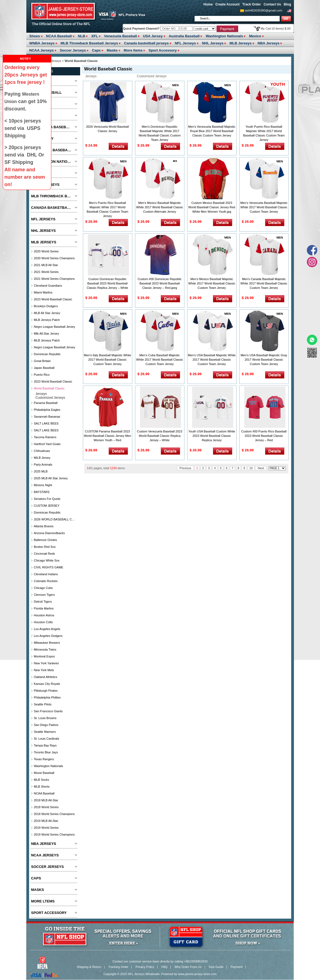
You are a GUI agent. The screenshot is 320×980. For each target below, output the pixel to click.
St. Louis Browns (45, 718)
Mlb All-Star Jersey (46, 334)
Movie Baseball (44, 773)
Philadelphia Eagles (47, 410)
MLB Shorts (42, 787)
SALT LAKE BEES (46, 423)
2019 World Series (46, 828)
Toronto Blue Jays (46, 752)
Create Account (228, 4)
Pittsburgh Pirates (46, 691)
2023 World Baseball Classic (53, 299)
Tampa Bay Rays (45, 745)
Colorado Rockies (46, 581)
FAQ (164, 967)
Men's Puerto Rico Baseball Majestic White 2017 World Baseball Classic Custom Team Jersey (107, 209)
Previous (185, 468)
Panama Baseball (46, 403)
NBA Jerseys (269, 43)
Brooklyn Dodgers (46, 306)
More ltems (133, 50)
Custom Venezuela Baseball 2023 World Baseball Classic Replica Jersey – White (160, 436)
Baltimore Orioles (45, 540)
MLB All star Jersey (47, 313)
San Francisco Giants (48, 711)
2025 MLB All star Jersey (51, 478)
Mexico (255, 36)
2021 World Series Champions (54, 279)
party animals (43, 465)
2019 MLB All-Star (46, 821)
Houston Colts (43, 622)
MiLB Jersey (42, 458)
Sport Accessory (163, 50)
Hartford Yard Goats (47, 444)
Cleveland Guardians (48, 286)
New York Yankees (46, 663)
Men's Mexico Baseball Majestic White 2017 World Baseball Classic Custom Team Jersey (212, 283)
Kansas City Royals (47, 684)
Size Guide (216, 967)
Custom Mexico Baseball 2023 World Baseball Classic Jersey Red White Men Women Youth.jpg (212, 207)
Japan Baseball (44, 368)
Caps (96, 50)
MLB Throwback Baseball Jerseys (89, 43)
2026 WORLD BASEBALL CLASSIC (55, 519)
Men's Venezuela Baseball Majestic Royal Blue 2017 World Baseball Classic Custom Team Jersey (212, 131)
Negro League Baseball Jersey (54, 327)
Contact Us (272, 4)
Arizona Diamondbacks (49, 533)
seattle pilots (43, 704)
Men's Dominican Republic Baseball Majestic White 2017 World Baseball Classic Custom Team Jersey (160, 133)
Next (261, 468)
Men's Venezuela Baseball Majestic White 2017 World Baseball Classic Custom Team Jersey (264, 207)
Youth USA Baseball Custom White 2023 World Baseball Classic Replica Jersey (212, 436)
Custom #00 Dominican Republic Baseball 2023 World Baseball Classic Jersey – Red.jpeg (159, 283)
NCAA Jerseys (42, 50)
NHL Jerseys (213, 43)
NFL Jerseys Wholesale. (144, 974)
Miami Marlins (43, 292)
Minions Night (43, 485)
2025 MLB (41, 471)
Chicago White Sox (47, 560)
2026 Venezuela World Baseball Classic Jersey (108, 129)
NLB (82, 36)
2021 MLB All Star (46, 265)
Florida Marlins (44, 608)
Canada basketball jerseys (146, 43)
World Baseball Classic (49, 388)
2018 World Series (46, 807)
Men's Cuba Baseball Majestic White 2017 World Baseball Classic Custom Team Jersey (160, 360)
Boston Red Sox (45, 547)
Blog (287, 4)
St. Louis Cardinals (46, 739)
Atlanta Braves (44, 526)
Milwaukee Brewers (47, 643)
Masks (112, 50)
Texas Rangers (44, 759)
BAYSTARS (42, 492)
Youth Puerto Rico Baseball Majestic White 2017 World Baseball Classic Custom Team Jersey (264, 133)
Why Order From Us (188, 967)
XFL (95, 36)
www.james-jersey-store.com (197, 974)
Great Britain (42, 361)
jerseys (91, 76)
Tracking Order (118, 967)
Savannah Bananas (47, 417)
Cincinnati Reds (44, 554)
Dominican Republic (47, 354)
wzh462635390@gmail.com (263, 10)
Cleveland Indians (46, 574)
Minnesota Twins (45, 649)
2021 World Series (46, 272)
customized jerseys (152, 76)
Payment (236, 967)
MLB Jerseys (240, 43)
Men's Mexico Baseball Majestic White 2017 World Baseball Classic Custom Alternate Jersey (160, 207)
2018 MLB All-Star (46, 800)
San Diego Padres (46, 725)
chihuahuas (42, 451)
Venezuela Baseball (120, 36)
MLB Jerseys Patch (47, 320)
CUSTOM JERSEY (47, 506)
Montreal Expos (44, 656)
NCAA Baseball (59, 36)
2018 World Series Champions (54, 814)
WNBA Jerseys (42, 43)
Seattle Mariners (45, 732)
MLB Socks (41, 780)
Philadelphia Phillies (47, 697)
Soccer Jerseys (73, 50)
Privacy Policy (145, 967)
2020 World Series (46, 251)
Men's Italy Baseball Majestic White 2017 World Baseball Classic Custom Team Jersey (107, 360)
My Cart (276, 29)
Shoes (35, 36)
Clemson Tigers (44, 595)
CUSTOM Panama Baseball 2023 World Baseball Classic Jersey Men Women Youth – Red (107, 436)
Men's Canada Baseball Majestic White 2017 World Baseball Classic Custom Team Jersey (264, 283)
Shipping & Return (89, 967)
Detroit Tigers (43, 602)
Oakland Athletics (45, 677)
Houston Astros (44, 615)
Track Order (252, 4)
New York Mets (44, 670)
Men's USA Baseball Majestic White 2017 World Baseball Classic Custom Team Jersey (212, 360)
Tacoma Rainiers (45, 437)
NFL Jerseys (185, 43)
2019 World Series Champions (54, 834)
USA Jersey (153, 36)
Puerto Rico (42, 375)
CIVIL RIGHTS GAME (48, 567)
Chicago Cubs (43, 588)
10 (251, 468)
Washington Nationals (224, 36)
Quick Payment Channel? (142, 29)
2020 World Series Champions (54, 258)
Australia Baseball (184, 36)
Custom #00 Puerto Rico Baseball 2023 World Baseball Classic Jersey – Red (264, 436)
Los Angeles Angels (47, 629)
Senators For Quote (47, 499)
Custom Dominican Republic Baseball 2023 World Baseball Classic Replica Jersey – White (107, 283)
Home (208, 4)
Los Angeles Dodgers (48, 636)
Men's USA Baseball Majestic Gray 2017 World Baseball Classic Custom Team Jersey (264, 360)
